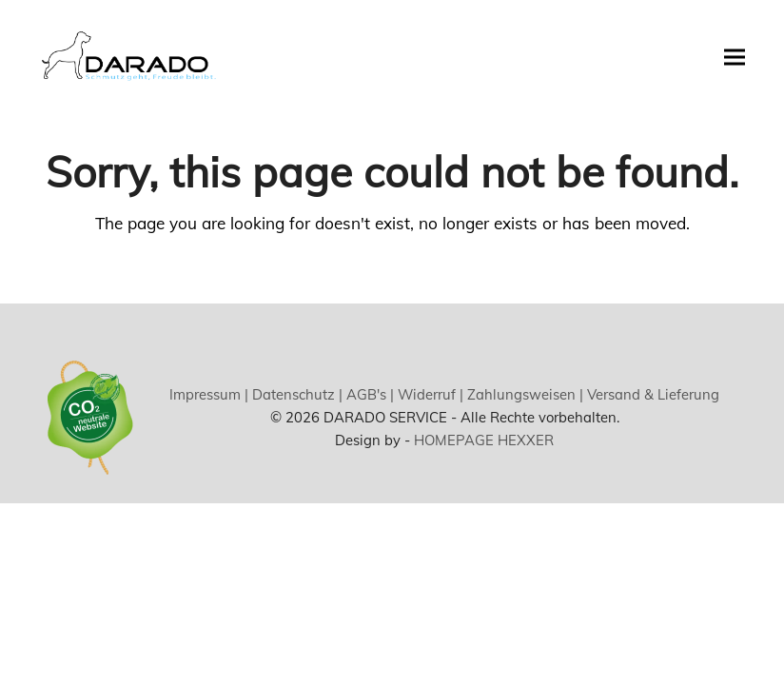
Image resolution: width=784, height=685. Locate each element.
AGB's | (368, 394)
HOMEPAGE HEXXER (484, 440)
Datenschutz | (295, 394)
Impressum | (209, 394)
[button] (735, 57)
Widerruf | (429, 394)
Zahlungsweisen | (523, 394)
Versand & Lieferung (651, 394)
